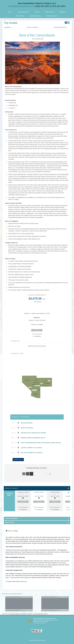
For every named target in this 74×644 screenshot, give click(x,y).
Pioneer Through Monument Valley (33, 438)
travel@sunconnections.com (21, 6)
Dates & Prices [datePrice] (32, 27)
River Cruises (49, 12)
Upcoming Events (23, 12)
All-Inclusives (20, 16)
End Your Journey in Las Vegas (32, 453)
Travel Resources (35, 16)
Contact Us (37, 330)
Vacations (62, 12)
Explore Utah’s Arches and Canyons (33, 433)
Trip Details (11, 23)
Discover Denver (27, 423)
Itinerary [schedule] (8, 27)
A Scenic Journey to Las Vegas (32, 448)
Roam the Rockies (27, 428)
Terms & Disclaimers (37, 334)
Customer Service (52, 16)
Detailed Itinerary (18, 460)
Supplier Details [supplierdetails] (60, 27)
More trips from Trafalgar (16, 582)
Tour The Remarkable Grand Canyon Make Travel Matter (41, 443)
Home (9, 12)
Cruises (37, 12)
